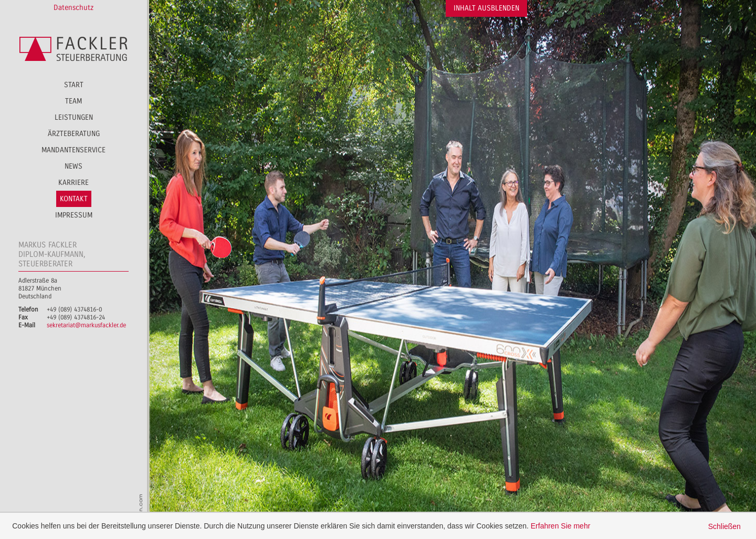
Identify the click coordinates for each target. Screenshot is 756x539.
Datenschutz (73, 8)
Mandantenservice (73, 150)
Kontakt (74, 199)
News (73, 166)
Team (73, 101)
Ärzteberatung (74, 134)
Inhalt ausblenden (486, 8)
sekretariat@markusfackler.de (86, 325)
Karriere (73, 183)
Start (74, 85)
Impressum (74, 215)
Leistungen (74, 117)
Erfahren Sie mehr (561, 526)
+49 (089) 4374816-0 (74, 309)
